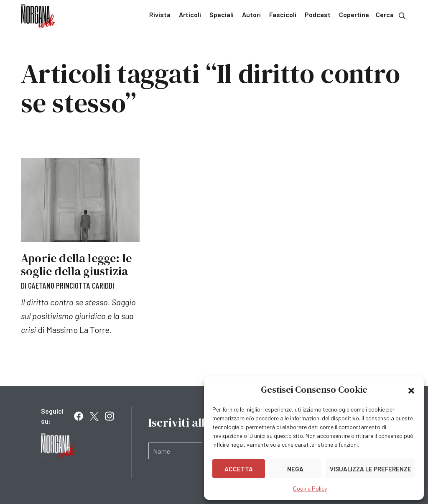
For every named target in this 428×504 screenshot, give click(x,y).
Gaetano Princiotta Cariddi (71, 285)
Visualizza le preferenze (371, 469)
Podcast (318, 14)
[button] (411, 390)
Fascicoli (283, 14)
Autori (251, 14)
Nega (295, 469)
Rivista (160, 14)
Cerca (391, 15)
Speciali (222, 14)
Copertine (354, 14)
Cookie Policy (310, 488)
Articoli (190, 14)
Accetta (239, 469)
